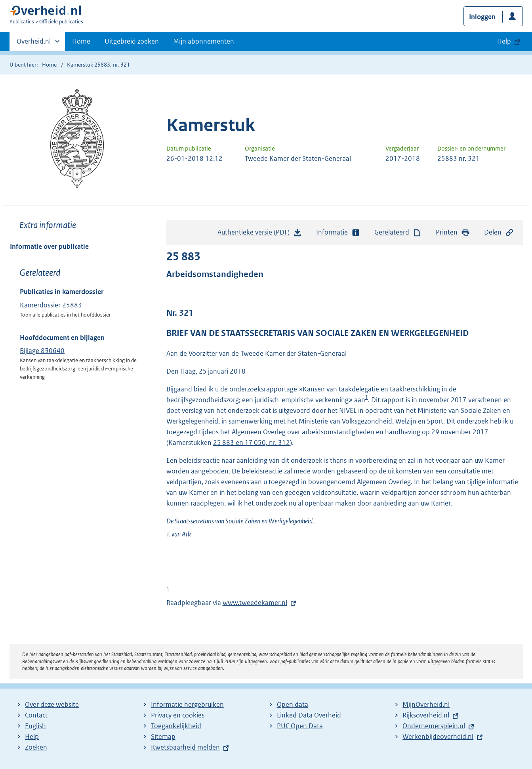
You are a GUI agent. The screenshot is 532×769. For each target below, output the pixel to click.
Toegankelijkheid (176, 726)
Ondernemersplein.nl (434, 726)
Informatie (338, 232)
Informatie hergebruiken (187, 704)
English (35, 726)
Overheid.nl (34, 44)
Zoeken (36, 747)
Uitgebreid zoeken (132, 41)
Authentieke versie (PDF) (260, 234)
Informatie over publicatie (49, 246)
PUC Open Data (300, 726)
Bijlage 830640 (42, 351)
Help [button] (504, 41)
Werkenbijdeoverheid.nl (438, 737)
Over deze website (52, 704)
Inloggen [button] (482, 17)
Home (81, 41)
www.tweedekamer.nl (255, 603)
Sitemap (163, 737)
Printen (453, 232)
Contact (36, 715)
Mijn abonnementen (204, 41)
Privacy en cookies (178, 715)
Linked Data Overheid (309, 715)
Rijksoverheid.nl (426, 715)
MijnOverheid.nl (426, 704)
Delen (499, 232)
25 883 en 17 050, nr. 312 (252, 443)
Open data (293, 704)
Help (32, 737)
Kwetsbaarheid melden (185, 747)
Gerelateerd (398, 232)
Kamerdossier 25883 (51, 305)
